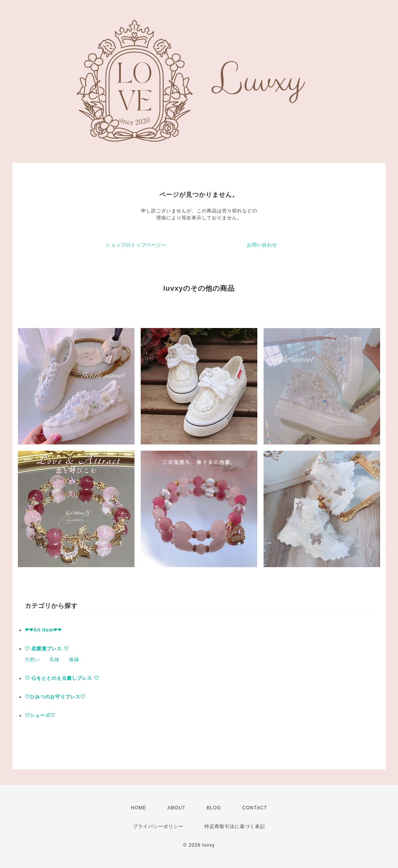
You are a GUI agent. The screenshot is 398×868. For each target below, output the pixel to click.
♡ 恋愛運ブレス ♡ (47, 649)
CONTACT (255, 808)
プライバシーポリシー (158, 826)
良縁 (54, 660)
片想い (32, 660)
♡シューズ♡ (40, 715)
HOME (139, 808)
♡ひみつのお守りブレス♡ (55, 697)
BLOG (214, 808)
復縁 (74, 660)
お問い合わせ (262, 245)
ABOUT (176, 808)
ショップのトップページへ (136, 245)
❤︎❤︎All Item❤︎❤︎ (43, 630)
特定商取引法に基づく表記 (235, 826)
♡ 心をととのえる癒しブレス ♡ (62, 678)
